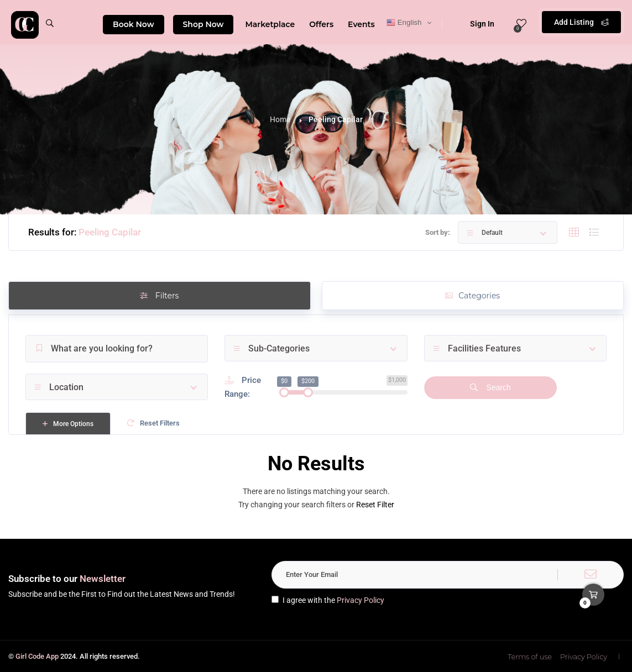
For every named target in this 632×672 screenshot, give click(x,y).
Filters (159, 296)
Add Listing (581, 22)
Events (361, 24)
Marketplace (270, 24)
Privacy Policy (361, 600)
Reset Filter (375, 505)
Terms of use (530, 657)
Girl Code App (37, 656)
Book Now (134, 24)
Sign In (475, 24)
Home (280, 119)
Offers (321, 24)
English (404, 23)
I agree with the (328, 600)
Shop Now (203, 24)
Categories (472, 296)
